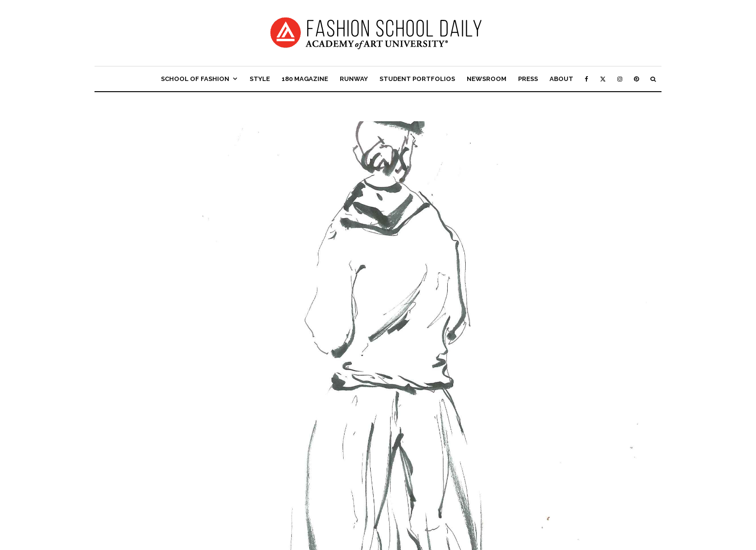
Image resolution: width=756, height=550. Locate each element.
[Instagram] (620, 79)
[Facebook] (587, 79)
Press (528, 79)
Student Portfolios (417, 79)
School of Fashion (195, 79)
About (561, 79)
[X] (603, 79)
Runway (354, 79)
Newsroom (487, 79)
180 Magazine (305, 79)
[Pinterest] (636, 79)
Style (260, 79)
